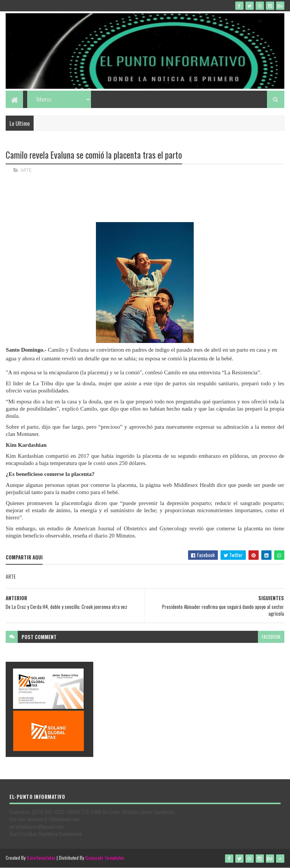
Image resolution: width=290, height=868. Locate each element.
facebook (271, 637)
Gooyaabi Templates (105, 858)
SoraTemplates (41, 858)
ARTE (26, 170)
